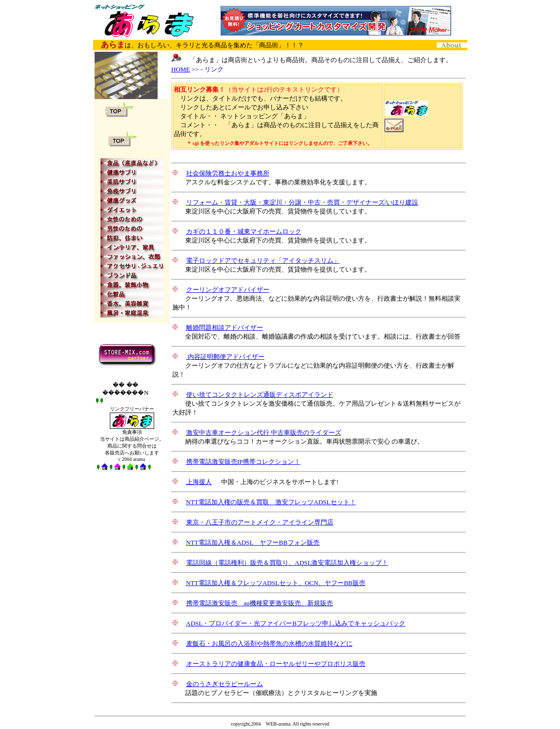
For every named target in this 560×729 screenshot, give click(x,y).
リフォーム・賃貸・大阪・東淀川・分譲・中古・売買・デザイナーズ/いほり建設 (302, 202)
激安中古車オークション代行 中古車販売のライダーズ (264, 433)
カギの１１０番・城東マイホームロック (244, 231)
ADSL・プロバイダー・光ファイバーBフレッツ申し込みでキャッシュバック (296, 623)
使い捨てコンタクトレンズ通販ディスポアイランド (260, 395)
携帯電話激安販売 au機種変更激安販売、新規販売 (260, 603)
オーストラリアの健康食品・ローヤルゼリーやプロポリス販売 (276, 664)
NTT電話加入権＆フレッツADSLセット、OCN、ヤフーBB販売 (276, 583)
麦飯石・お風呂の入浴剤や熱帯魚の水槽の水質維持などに (269, 643)
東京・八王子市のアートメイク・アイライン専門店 (260, 522)
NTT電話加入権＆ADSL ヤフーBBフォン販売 (253, 542)
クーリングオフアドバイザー (228, 290)
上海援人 (199, 482)
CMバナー (336, 21)
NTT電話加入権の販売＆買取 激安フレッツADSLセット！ (271, 502)
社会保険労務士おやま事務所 (228, 173)
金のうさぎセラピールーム (225, 684)
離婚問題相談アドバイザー (225, 328)
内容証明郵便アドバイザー (225, 357)
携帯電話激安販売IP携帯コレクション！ (244, 462)
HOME (181, 69)
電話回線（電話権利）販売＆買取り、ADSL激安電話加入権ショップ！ (287, 563)
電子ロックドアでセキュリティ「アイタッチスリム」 (263, 260)
